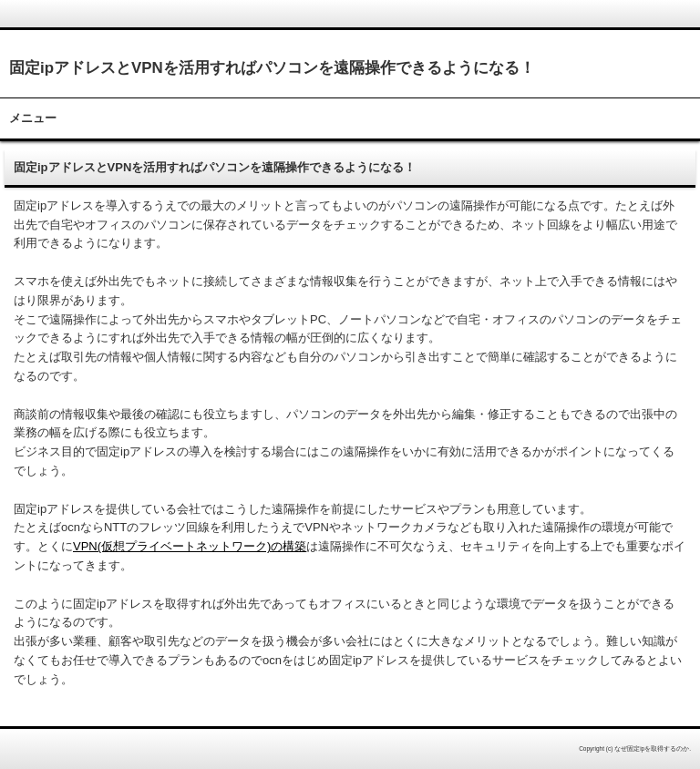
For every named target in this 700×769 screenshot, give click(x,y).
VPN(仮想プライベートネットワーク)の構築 (190, 546)
